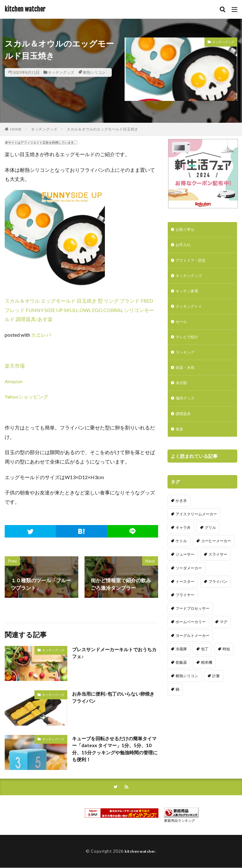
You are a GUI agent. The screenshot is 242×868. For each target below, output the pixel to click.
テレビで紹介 (189, 344)
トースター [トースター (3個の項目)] (185, 594)
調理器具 (184, 425)
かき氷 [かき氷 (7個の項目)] (181, 513)
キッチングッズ (61, 72)
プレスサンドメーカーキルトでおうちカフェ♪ (115, 653)
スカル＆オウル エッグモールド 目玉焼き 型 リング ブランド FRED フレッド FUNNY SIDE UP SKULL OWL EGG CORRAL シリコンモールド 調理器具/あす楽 (79, 310)
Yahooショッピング (26, 397)
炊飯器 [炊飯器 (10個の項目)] (181, 675)
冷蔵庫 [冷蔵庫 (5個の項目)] (181, 661)
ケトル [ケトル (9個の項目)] (181, 553)
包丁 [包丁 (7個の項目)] (205, 661)
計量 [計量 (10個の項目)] (216, 688)
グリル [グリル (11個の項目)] (210, 540)
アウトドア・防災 (193, 263)
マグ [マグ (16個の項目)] (224, 634)
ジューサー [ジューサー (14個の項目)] (185, 567)
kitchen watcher (25, 9)
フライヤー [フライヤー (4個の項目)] (185, 607)
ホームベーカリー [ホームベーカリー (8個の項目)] (191, 634)
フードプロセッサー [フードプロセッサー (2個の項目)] (193, 620)
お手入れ (184, 246)
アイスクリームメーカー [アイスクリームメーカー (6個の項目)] (196, 526)
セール (182, 327)
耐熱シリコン (94, 72)
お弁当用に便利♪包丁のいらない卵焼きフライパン (113, 698)
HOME (16, 129)
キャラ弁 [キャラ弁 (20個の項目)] (183, 540)
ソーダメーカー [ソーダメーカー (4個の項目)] (189, 580)
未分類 (182, 392)
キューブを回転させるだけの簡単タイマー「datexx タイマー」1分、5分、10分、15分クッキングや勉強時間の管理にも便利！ (115, 750)
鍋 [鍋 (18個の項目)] (178, 702)
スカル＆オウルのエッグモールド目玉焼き (102, 129)
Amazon (14, 381)
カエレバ (41, 335)
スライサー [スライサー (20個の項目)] (218, 567)
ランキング (187, 360)
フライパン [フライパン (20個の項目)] (218, 594)
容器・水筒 (187, 376)
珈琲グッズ (187, 409)
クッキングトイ (191, 311)
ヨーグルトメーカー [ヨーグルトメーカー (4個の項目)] (193, 648)
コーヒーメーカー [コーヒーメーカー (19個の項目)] (216, 553)
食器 (180, 441)
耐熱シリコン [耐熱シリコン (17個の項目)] (187, 688)
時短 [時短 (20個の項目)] (226, 661)
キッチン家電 (189, 295)
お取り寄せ (187, 230)
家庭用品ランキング (180, 821)
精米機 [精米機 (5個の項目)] (207, 675)
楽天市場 (15, 366)
